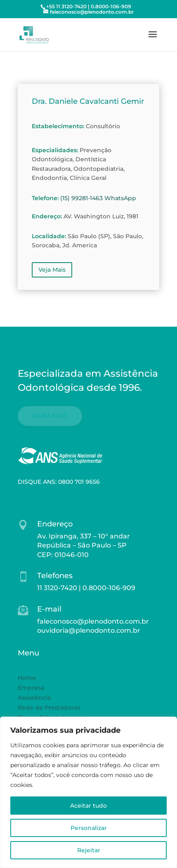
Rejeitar (89, 850)
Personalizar (89, 828)
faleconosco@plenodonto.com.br (93, 621)
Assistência (34, 698)
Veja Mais (52, 270)
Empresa (31, 688)
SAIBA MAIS (50, 416)
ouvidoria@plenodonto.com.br (89, 630)
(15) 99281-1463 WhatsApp (98, 198)
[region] (88, 792)
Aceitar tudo (88, 806)
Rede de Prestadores (49, 708)
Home (27, 678)
